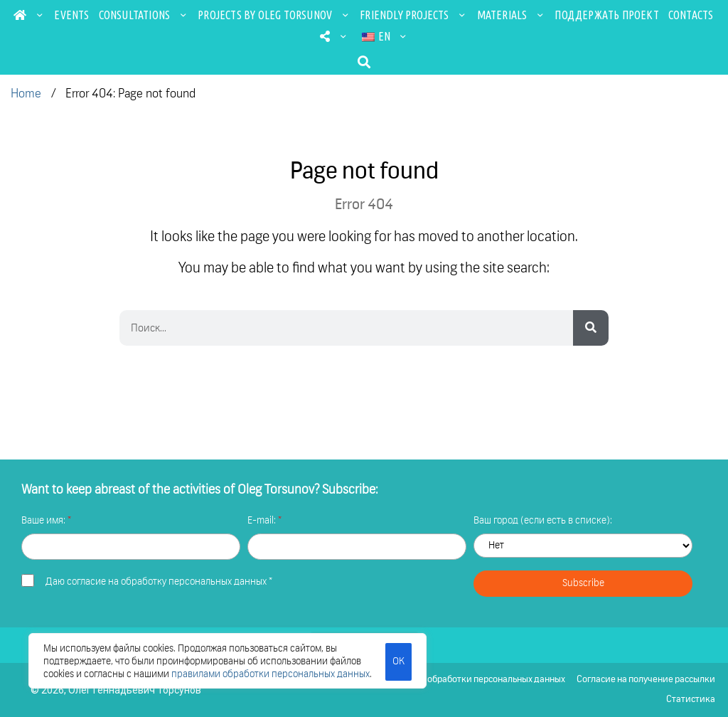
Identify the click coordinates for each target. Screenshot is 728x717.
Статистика (691, 700)
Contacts (691, 15)
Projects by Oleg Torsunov (274, 15)
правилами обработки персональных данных (271, 674)
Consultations (144, 15)
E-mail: (263, 521)
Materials (512, 15)
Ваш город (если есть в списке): (543, 521)
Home (26, 94)
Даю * (159, 582)
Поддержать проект (606, 15)
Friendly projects (413, 15)
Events (71, 15)
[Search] (591, 328)
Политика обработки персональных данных (475, 680)
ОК (398, 662)
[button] (364, 62)
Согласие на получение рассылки (646, 680)
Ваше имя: (44, 521)
